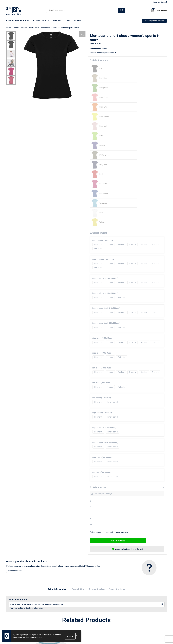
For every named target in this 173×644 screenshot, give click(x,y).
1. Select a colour (99, 60)
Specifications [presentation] (116, 484)
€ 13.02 (15, 581)
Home (9, 28)
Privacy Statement (136, 609)
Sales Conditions (136, 602)
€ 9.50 (94, 581)
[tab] (59, 484)
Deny (78, 636)
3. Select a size (98, 382)
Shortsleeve (34, 28)
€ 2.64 (134, 581)
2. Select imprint (98, 127)
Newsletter (54, 606)
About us (156, 2)
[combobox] (82, 10)
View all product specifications (103, 53)
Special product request (154, 21)
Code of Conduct (136, 613)
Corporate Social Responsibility (142, 616)
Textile (16, 28)
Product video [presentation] (96, 484)
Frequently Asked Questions (61, 609)
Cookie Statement (136, 606)
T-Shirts (24, 28)
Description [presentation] (79, 484)
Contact (164, 2)
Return (92, 606)
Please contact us (15, 465)
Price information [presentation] (59, 484)
